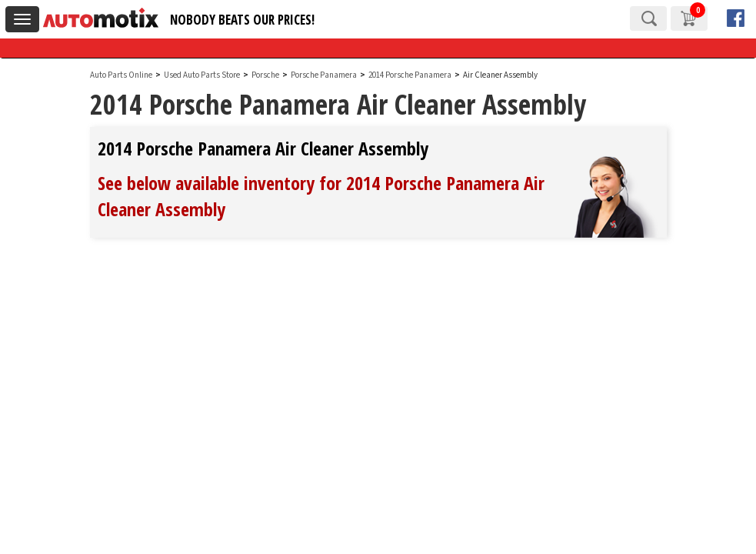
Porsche (265, 75)
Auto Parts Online (121, 75)
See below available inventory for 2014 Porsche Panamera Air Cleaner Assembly (321, 196)
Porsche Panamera (325, 75)
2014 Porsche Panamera (411, 75)
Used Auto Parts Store (202, 75)
